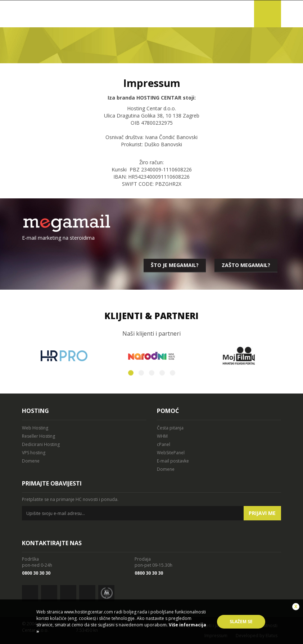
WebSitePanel (171, 453)
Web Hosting (35, 428)
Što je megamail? (175, 265)
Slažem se (241, 622)
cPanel (164, 444)
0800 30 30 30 (36, 573)
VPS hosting (34, 453)
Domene (31, 461)
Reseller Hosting (39, 436)
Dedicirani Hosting (41, 444)
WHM (162, 436)
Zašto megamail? (246, 265)
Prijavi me (262, 513)
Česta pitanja (170, 428)
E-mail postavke (173, 461)
